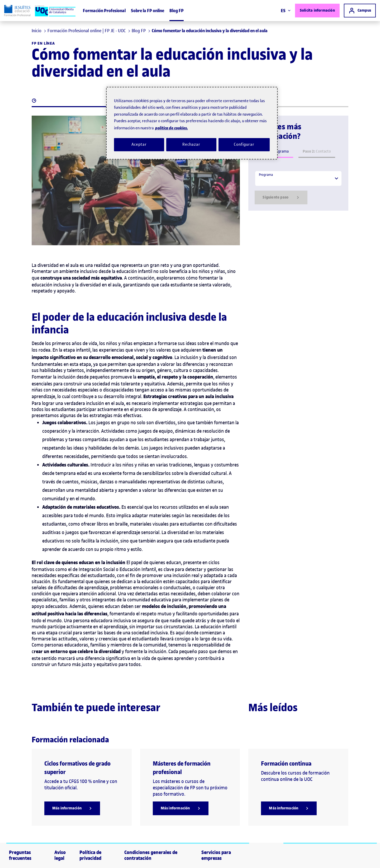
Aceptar (139, 144)
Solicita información (317, 10)
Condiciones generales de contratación (151, 855)
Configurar (244, 144)
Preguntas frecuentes (20, 855)
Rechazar (191, 144)
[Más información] (72, 808)
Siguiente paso (281, 197)
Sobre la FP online (148, 11)
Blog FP (177, 11)
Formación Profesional (104, 11)
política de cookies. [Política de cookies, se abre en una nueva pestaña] (172, 128)
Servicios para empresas (216, 855)
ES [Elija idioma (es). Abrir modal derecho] (286, 11)
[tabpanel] (298, 187)
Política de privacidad (90, 855)
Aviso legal (60, 855)
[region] (192, 123)
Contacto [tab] (317, 151)
